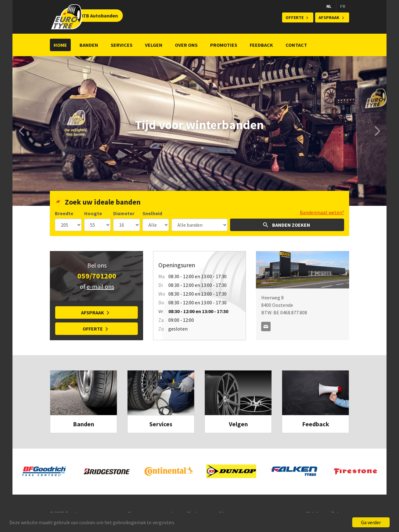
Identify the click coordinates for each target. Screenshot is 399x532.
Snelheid (152, 213)
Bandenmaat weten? (322, 212)
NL (329, 6)
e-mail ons (100, 286)
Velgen (154, 45)
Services (122, 45)
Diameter (124, 213)
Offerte (295, 17)
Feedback (261, 45)
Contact (296, 45)
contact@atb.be (266, 326)
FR (343, 6)
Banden (89, 45)
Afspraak (329, 17)
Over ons (186, 45)
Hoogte (93, 213)
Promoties (224, 45)
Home (60, 45)
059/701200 (97, 276)
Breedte (64, 213)
